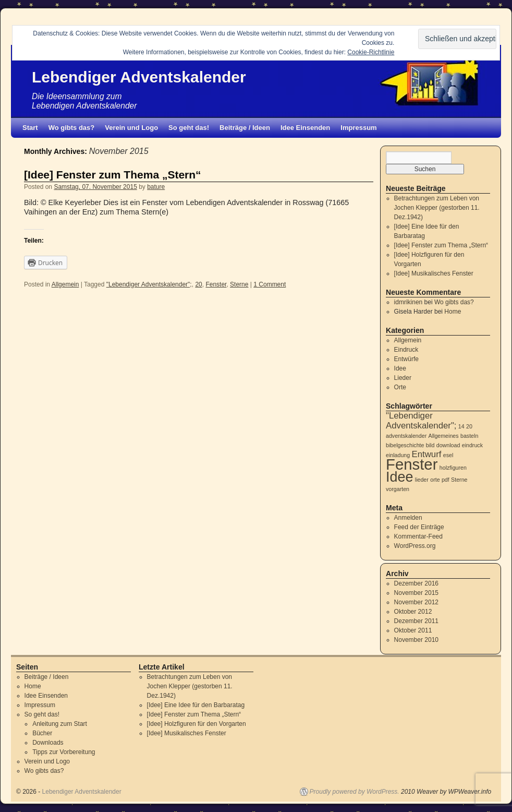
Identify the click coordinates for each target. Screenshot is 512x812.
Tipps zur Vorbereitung (64, 752)
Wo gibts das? (72, 128)
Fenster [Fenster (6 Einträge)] (412, 464)
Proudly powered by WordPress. (355, 792)
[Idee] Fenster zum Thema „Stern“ (113, 175)
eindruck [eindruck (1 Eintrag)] (472, 445)
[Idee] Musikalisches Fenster (434, 273)
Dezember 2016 (416, 583)
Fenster (216, 284)
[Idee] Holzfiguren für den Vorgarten (197, 724)
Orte (400, 387)
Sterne (239, 284)
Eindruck (406, 350)
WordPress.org (415, 546)
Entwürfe (406, 359)
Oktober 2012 (413, 612)
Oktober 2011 (413, 630)
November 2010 (416, 640)
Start (30, 128)
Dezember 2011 (416, 621)
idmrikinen (409, 302)
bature (156, 187)
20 (198, 284)
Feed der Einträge (419, 527)
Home (453, 312)
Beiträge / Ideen (245, 128)
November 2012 (416, 602)
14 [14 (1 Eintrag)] (461, 426)
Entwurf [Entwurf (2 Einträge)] (427, 454)
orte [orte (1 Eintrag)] (435, 480)
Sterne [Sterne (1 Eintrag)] (459, 480)
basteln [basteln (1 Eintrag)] (469, 436)
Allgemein (65, 284)
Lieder (403, 378)
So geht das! (189, 128)
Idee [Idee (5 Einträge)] (399, 477)
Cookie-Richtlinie (371, 52)
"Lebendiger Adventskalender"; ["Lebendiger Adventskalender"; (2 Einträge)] (421, 421)
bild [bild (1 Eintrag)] (430, 445)
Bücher (42, 733)
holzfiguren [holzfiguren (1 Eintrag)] (453, 468)
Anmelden (408, 518)
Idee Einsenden (305, 128)
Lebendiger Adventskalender (139, 77)
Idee (400, 368)
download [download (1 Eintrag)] (448, 445)
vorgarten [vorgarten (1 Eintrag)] (398, 489)
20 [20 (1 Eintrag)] (469, 426)
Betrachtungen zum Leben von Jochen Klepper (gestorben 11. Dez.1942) (437, 208)
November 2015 (416, 593)
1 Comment (270, 284)
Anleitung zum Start (60, 724)
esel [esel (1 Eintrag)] (448, 455)
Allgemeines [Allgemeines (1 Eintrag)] (444, 436)
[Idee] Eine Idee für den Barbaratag (196, 705)
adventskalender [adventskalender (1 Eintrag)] (406, 436)
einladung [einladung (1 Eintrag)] (398, 455)
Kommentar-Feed (418, 536)
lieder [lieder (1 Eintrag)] (422, 480)
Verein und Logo (131, 128)
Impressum (358, 128)
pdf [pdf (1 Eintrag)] (446, 480)
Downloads (48, 743)
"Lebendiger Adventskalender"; (149, 284)
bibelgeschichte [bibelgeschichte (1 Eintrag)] (405, 445)
